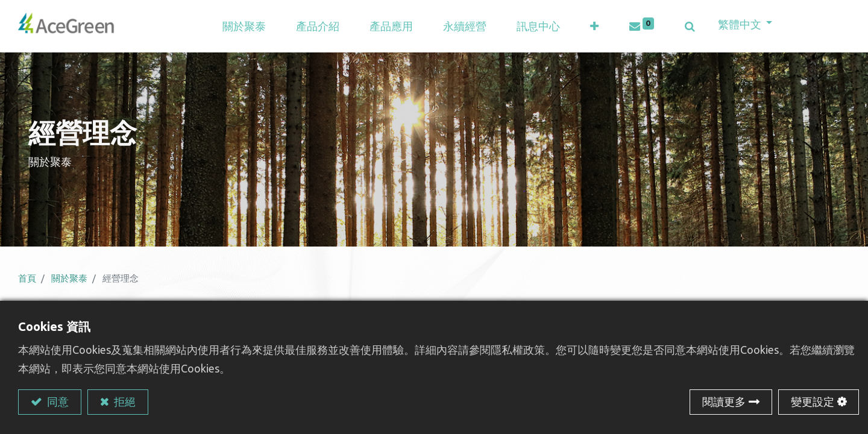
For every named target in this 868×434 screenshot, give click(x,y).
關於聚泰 (69, 281)
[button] (597, 27)
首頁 (27, 281)
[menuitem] (394, 27)
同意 (57, 401)
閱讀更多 (724, 401)
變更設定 (813, 401)
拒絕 (124, 401)
